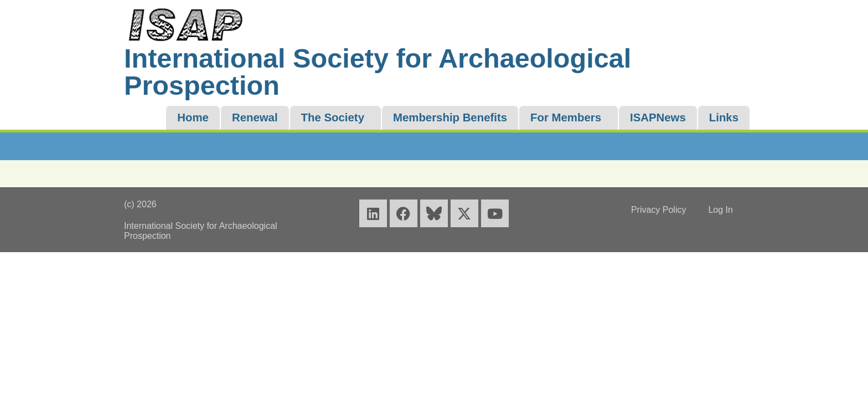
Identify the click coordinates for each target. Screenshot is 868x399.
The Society (333, 117)
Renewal (255, 117)
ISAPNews (658, 117)
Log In (720, 210)
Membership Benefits (450, 117)
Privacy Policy (659, 210)
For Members (566, 117)
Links (724, 117)
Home (193, 117)
